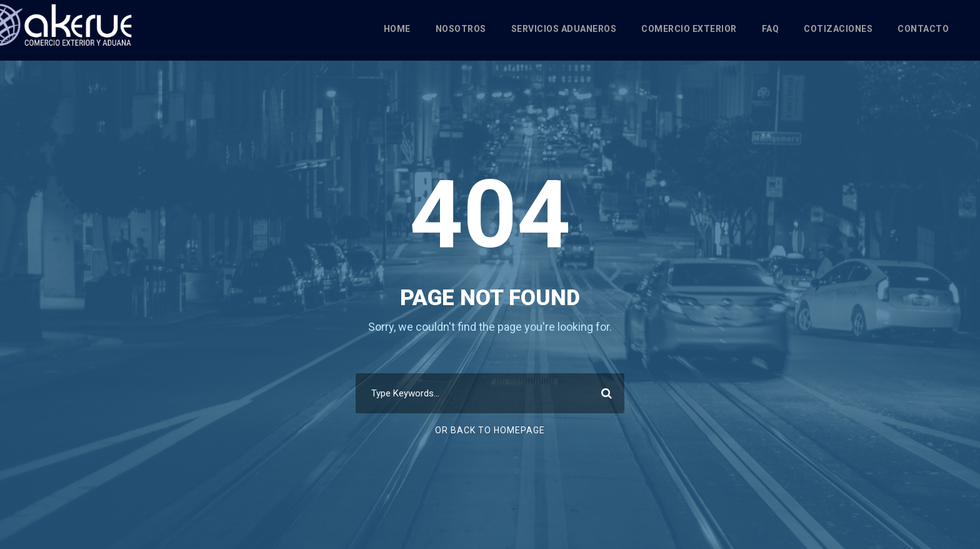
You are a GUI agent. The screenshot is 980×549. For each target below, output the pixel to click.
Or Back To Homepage (490, 430)
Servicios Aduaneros (564, 29)
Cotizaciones (838, 29)
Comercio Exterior (689, 29)
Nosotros (461, 29)
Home (397, 29)
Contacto (923, 29)
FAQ (771, 29)
